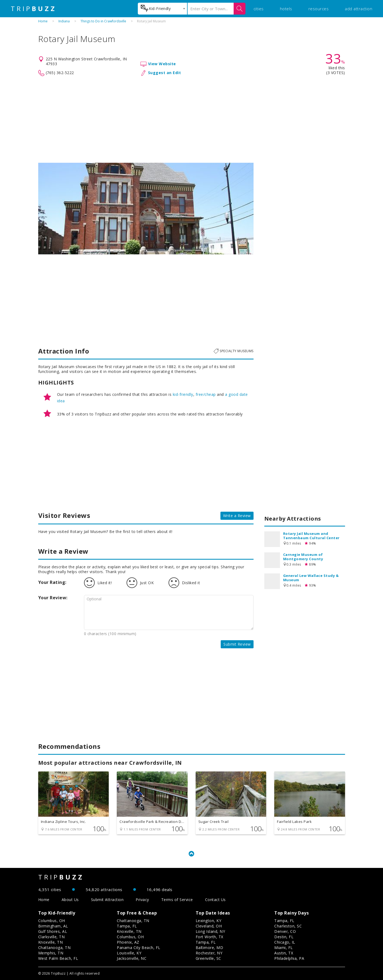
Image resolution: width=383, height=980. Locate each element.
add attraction (359, 9)
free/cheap (206, 394)
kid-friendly (183, 394)
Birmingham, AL (53, 926)
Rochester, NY (209, 953)
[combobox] (162, 9)
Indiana (64, 21)
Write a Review (237, 516)
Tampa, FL (127, 926)
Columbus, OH (52, 921)
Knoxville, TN (51, 942)
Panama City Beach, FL (139, 948)
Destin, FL (284, 937)
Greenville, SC (208, 958)
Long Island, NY (210, 931)
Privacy (142, 900)
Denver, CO (285, 931)
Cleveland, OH (209, 926)
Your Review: (53, 598)
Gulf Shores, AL (53, 931)
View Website (162, 64)
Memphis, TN (51, 953)
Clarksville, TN (52, 937)
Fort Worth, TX (210, 937)
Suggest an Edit (165, 73)
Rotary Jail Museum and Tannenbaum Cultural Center (311, 536)
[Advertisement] (192, 120)
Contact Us (215, 900)
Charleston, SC (288, 926)
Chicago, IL (285, 942)
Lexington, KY (209, 921)
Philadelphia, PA (289, 958)
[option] (146, 209)
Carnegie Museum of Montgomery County (303, 557)
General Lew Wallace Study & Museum (311, 578)
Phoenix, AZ (128, 942)
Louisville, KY (129, 953)
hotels (286, 9)
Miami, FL (284, 948)
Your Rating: (52, 582)
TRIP (34, 9)
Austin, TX (284, 953)
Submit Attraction (107, 900)
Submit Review (237, 644)
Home (43, 21)
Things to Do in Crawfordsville (103, 21)
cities (259, 9)
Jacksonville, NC (132, 958)
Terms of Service (177, 900)
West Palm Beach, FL (58, 958)
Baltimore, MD (210, 948)
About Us (70, 900)
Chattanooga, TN (55, 948)
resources (319, 9)
